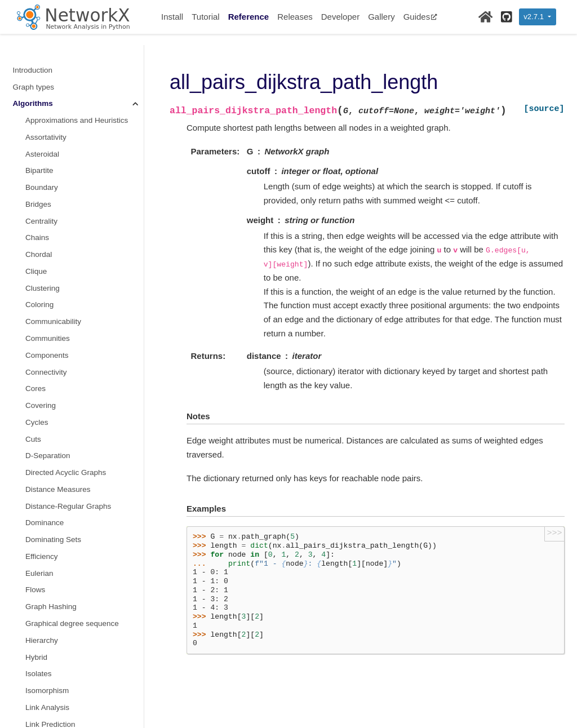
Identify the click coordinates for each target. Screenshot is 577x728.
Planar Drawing (51, 161)
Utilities (25, 678)
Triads (36, 447)
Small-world (45, 279)
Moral (35, 94)
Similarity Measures (59, 245)
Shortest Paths (52, 228)
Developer (340, 17)
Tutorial (205, 17)
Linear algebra (37, 547)
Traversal (41, 413)
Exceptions (32, 661)
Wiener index (48, 497)
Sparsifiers (43, 312)
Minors (37, 44)
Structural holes (52, 329)
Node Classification (58, 111)
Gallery (381, 17)
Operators (42, 128)
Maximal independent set (68, 61)
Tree (33, 430)
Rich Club (42, 212)
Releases (295, 17)
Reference (249, 17)
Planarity (40, 145)
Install (172, 17)
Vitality (37, 463)
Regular (39, 195)
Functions (30, 514)
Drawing (27, 627)
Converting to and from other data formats (70, 571)
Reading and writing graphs (59, 610)
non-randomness (54, 77)
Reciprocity (44, 178)
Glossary (28, 694)
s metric (39, 296)
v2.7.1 (534, 17)
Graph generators (43, 531)
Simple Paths (48, 262)
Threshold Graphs (56, 379)
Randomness (35, 644)
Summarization (51, 346)
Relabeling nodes (42, 594)
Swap (35, 363)
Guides (421, 17)
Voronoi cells (47, 480)
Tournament (45, 396)
